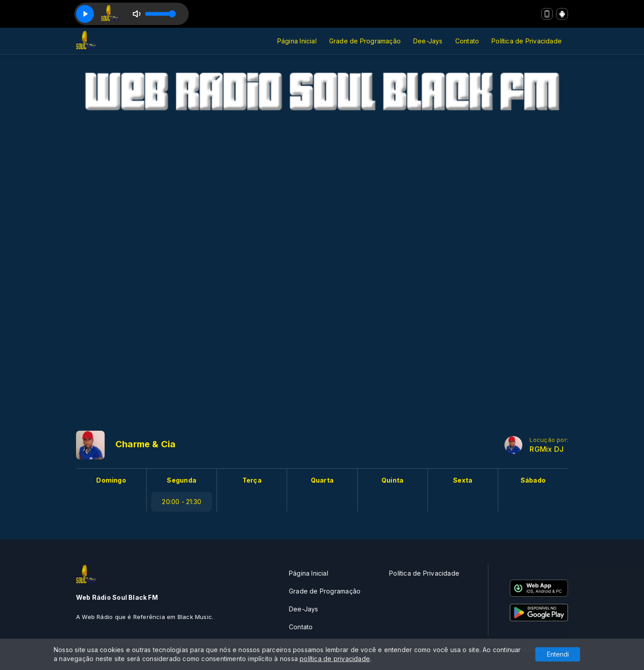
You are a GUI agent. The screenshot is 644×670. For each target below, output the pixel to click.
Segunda (181, 480)
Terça (252, 480)
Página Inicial (297, 41)
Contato (467, 41)
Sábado (533, 480)
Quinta (392, 480)
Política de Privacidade (527, 41)
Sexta (463, 480)
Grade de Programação (365, 41)
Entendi (558, 654)
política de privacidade (335, 659)
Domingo (111, 480)
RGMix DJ (547, 449)
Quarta (322, 480)
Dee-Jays (428, 41)
